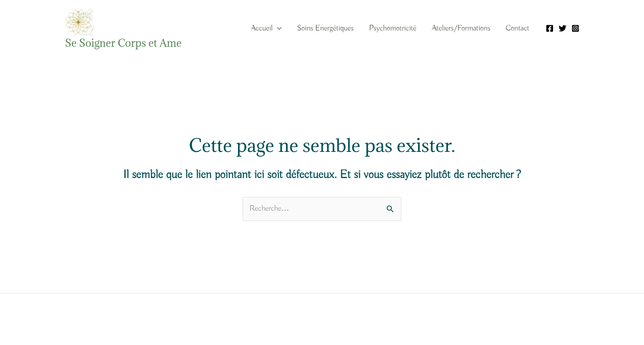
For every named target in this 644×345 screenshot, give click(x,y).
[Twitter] (563, 28)
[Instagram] (575, 28)
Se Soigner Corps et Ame (123, 43)
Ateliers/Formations (461, 28)
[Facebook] (550, 28)
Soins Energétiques (325, 28)
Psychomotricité (393, 28)
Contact (518, 28)
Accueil (262, 28)
